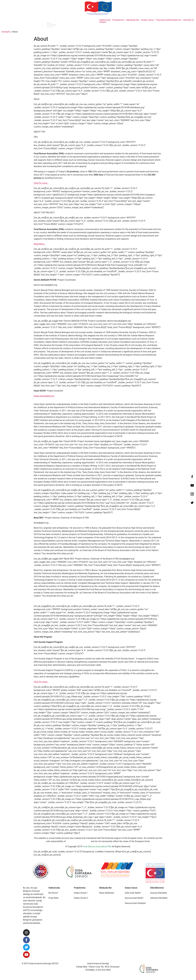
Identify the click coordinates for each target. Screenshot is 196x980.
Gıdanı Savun (149, 20)
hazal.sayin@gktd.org (44, 396)
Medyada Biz (134, 20)
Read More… (40, 244)
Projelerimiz (120, 20)
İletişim (103, 22)
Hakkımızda (106, 20)
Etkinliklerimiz (176, 20)
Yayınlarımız (162, 20)
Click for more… (41, 183)
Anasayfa (6, 32)
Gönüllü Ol (189, 20)
